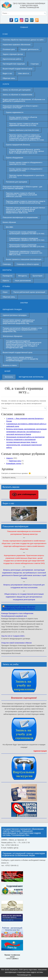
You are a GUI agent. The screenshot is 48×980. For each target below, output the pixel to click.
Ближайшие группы (14, 463)
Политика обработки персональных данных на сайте (23, 40)
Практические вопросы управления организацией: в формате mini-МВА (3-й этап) (27, 246)
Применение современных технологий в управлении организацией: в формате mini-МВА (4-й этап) (26, 253)
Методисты (23, 276)
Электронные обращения (12, 336)
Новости (9, 458)
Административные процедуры (15, 315)
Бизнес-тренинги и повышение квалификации (24, 259)
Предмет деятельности (30, 49)
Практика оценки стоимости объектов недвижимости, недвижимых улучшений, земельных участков (22, 195)
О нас (5, 34)
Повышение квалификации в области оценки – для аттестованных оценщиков (22, 187)
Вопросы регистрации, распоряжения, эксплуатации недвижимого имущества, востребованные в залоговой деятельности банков (26, 432)
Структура (35, 64)
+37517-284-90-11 (12, 845)
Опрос (5, 292)
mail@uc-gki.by (13, 848)
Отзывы (6, 286)
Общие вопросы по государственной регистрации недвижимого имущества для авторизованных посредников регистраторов (24, 597)
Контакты (7, 270)
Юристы (6, 281)
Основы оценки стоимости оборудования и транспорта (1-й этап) (26, 163)
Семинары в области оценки (28, 264)
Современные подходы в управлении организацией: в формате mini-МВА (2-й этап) (27, 239)
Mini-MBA (9, 227)
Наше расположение (23, 281)
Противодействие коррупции (14, 64)
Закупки (24, 303)
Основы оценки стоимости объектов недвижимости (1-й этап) (23, 118)
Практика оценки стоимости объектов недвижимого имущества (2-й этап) (24, 124)
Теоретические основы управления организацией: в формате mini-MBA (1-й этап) (27, 233)
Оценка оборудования (14, 158)
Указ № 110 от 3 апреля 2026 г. (13, 636)
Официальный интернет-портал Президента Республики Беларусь (19, 608)
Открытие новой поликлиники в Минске (17, 643)
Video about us (23, 73)
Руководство (8, 276)
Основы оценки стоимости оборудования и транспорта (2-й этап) (26, 170)
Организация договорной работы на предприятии (25, 437)
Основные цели (9, 49)
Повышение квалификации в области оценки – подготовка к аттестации (21, 107)
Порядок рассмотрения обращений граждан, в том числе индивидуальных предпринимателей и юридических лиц (22, 330)
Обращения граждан (12, 309)
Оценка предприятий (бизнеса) (18, 145)
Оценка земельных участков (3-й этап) (24, 130)
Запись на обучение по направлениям (17, 95)
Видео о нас (7, 73)
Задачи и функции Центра (13, 54)
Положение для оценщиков (16, 182)
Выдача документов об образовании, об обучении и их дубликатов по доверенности (24, 100)
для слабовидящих (24, 494)
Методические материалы (31, 377)
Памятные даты (15, 461)
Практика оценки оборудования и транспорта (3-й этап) (27, 176)
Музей (7, 371)
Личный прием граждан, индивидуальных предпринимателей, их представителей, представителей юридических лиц (19, 322)
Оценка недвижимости (15, 112)
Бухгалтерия (37, 276)
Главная (24, 27)
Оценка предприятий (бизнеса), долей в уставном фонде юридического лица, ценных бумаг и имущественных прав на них (27, 151)
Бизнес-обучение (9, 222)
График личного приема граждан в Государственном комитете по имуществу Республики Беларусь (22, 359)
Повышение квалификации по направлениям (20, 217)
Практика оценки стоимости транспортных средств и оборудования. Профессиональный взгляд (26, 202)
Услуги (6, 84)
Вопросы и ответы (10, 365)
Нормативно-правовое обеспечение (17, 45)
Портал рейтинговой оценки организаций (29, 292)
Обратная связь (9, 78)
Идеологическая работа (12, 59)
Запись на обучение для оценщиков (17, 90)
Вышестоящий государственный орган (18, 69)
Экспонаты (9, 377)
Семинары (7, 264)
